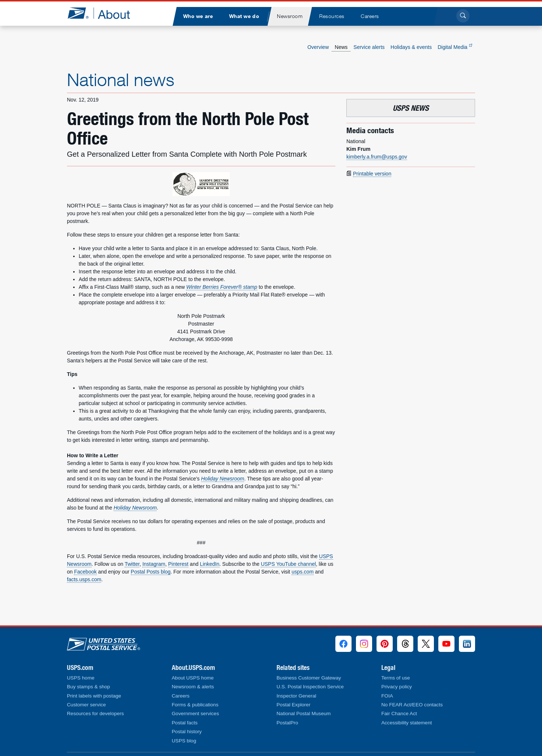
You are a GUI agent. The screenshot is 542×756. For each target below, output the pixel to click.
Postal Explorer (293, 705)
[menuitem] (198, 16)
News (341, 47)
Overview (318, 47)
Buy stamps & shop (88, 687)
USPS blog (184, 741)
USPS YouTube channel (288, 564)
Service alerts (369, 47)
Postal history (187, 732)
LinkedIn (210, 564)
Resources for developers (95, 714)
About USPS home (193, 678)
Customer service (86, 705)
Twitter (132, 564)
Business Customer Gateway (309, 678)
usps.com (303, 572)
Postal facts (185, 723)
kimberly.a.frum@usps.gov (377, 157)
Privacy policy (397, 687)
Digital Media (455, 47)
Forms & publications (195, 705)
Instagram (154, 564)
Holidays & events (411, 47)
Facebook (85, 572)
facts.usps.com (84, 579)
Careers (181, 696)
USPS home (81, 678)
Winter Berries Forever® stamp (222, 287)
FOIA (387, 696)
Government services (195, 714)
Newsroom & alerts (193, 687)
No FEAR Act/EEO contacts (412, 705)
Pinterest (178, 564)
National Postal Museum (304, 714)
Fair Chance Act (399, 714)
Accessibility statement (407, 723)
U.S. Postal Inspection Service (310, 687)
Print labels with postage (94, 696)
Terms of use (396, 678)
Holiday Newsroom (223, 479)
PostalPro (287, 723)
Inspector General (296, 696)
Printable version (372, 174)
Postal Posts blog (151, 572)
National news (121, 79)
